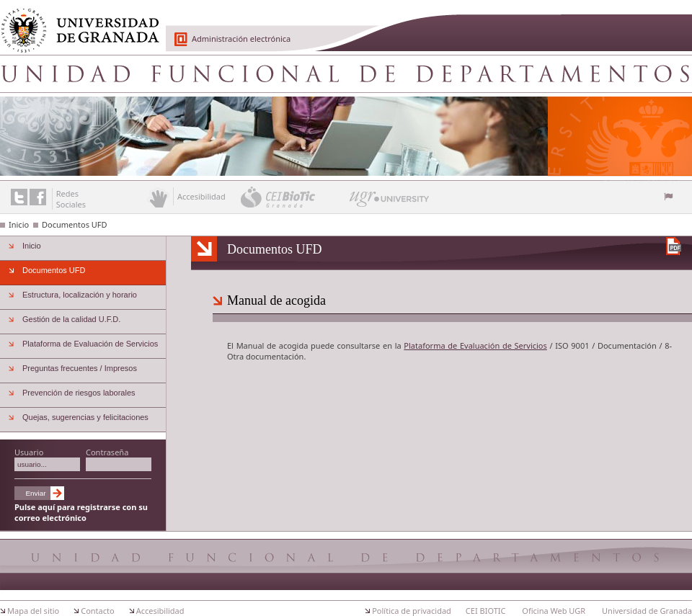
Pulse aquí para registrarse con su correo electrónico (81, 512)
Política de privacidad (412, 611)
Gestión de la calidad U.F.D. (71, 319)
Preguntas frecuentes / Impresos (80, 368)
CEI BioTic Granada (294, 197)
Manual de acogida (276, 300)
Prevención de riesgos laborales (79, 393)
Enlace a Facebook (38, 197)
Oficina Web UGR (554, 611)
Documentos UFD (75, 224)
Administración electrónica (241, 39)
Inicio (19, 224)
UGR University (390, 202)
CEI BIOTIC (486, 611)
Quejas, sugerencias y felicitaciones (85, 417)
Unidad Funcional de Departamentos (346, 73)
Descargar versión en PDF (674, 246)
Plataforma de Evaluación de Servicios (475, 345)
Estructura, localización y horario (80, 295)
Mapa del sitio (33, 611)
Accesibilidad (160, 611)
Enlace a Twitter (19, 197)
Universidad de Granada (75, 22)
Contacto (97, 611)
